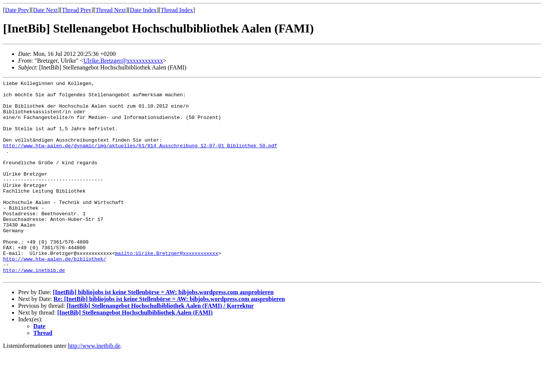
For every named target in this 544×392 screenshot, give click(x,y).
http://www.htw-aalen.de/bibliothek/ (55, 295)
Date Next (46, 10)
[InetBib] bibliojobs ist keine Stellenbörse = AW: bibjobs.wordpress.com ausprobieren (163, 332)
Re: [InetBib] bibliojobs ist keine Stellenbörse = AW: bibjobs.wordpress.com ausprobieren (169, 339)
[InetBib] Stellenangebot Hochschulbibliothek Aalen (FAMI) (135, 352)
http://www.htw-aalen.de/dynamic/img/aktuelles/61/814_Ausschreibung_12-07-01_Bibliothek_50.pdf (140, 159)
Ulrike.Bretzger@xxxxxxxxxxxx (123, 61)
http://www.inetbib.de (34, 309)
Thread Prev (76, 10)
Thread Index (177, 10)
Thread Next (111, 10)
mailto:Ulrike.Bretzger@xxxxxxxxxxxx (166, 288)
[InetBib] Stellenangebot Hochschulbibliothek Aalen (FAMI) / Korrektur (160, 345)
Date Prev (17, 10)
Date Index (143, 10)
